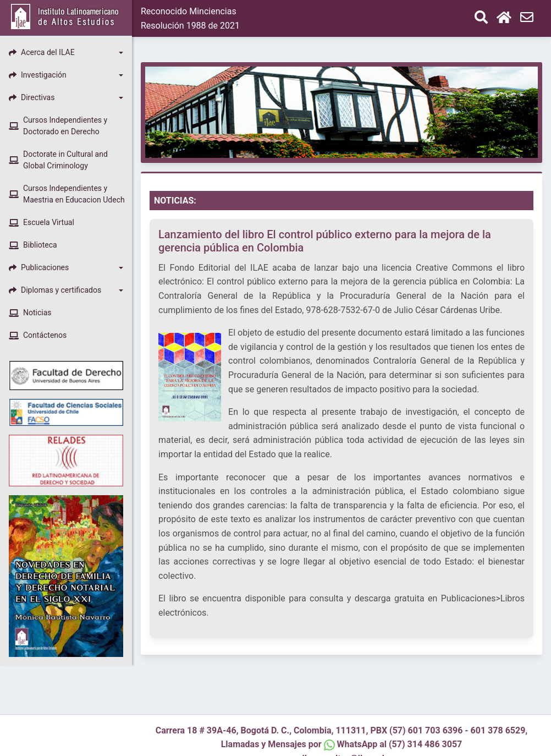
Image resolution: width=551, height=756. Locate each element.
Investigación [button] (38, 75)
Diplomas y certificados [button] (55, 290)
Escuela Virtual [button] (42, 222)
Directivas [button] (32, 97)
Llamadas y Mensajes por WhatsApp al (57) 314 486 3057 (342, 744)
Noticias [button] (30, 313)
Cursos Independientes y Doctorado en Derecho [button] (58, 126)
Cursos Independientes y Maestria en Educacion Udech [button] (67, 194)
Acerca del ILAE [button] (42, 52)
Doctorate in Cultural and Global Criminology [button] (58, 160)
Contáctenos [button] (38, 335)
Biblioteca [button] (33, 245)
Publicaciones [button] (39, 267)
